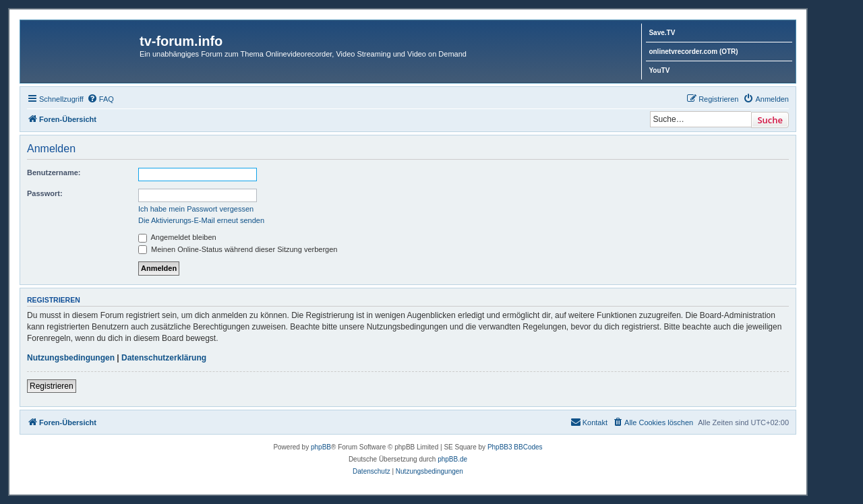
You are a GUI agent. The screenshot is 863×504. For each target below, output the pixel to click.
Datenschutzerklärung (164, 358)
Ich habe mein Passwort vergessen (196, 209)
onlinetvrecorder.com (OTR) (693, 52)
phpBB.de (452, 459)
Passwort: (45, 193)
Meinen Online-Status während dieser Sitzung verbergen (238, 249)
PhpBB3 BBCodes (515, 447)
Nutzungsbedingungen (71, 358)
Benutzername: (54, 172)
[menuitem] (100, 99)
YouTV (659, 70)
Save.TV (662, 33)
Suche (770, 120)
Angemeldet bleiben (177, 237)
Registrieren (52, 386)
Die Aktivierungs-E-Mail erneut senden (201, 220)
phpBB (321, 447)
